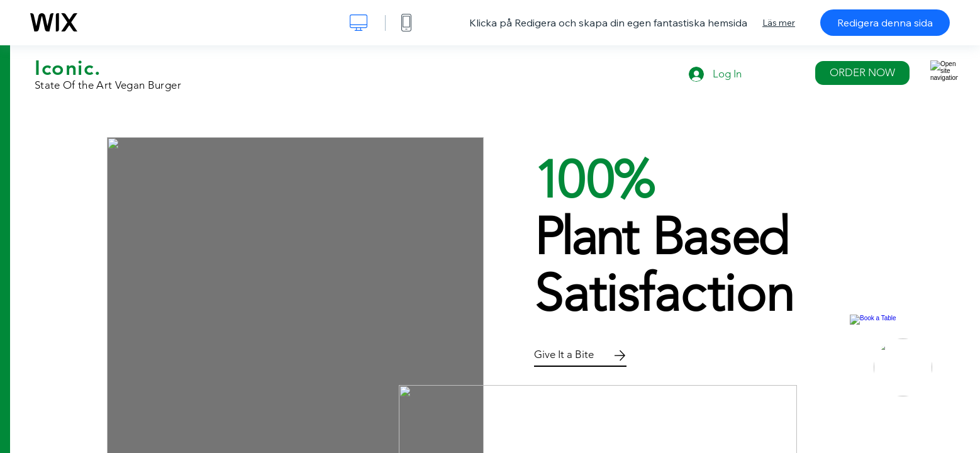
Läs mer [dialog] (779, 23)
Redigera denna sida (885, 23)
